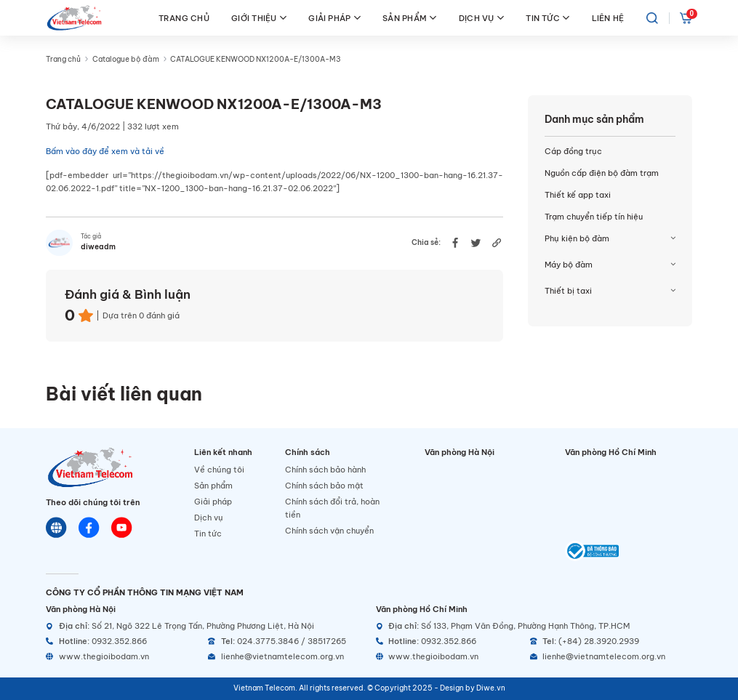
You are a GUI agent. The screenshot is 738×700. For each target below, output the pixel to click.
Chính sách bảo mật (324, 486)
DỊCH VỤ (481, 18)
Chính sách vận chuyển (329, 531)
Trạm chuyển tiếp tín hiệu (594, 217)
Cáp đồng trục (573, 151)
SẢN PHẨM (409, 18)
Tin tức (208, 534)
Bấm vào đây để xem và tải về (105, 151)
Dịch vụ (209, 518)
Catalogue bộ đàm (126, 59)
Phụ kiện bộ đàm (577, 238)
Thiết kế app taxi (578, 195)
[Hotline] (123, 641)
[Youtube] (122, 527)
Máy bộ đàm (569, 265)
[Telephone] (285, 641)
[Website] (56, 527)
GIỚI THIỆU (259, 18)
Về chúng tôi (219, 470)
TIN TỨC (548, 18)
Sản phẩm (213, 486)
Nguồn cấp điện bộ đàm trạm (602, 173)
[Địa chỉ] (204, 626)
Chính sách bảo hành (325, 470)
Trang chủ (63, 59)
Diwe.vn (491, 688)
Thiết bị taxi (568, 291)
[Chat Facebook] (89, 527)
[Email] (285, 657)
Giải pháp (213, 502)
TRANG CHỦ (184, 18)
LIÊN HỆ (608, 18)
